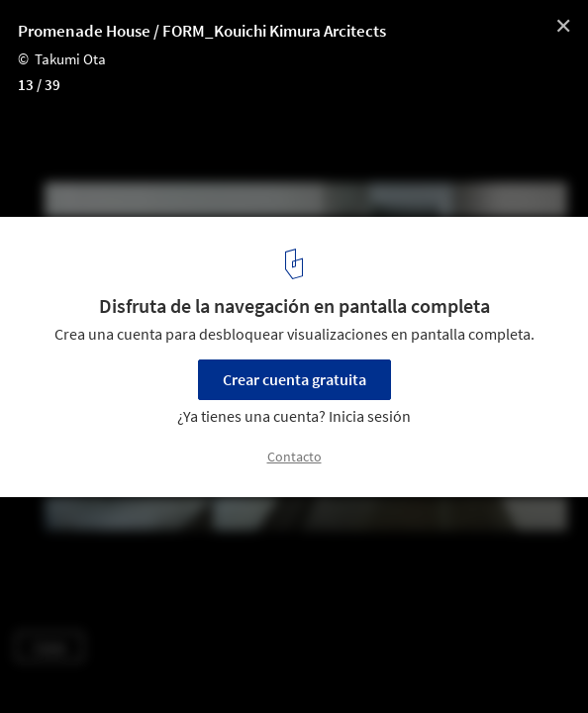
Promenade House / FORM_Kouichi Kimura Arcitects (202, 31)
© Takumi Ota (62, 59)
